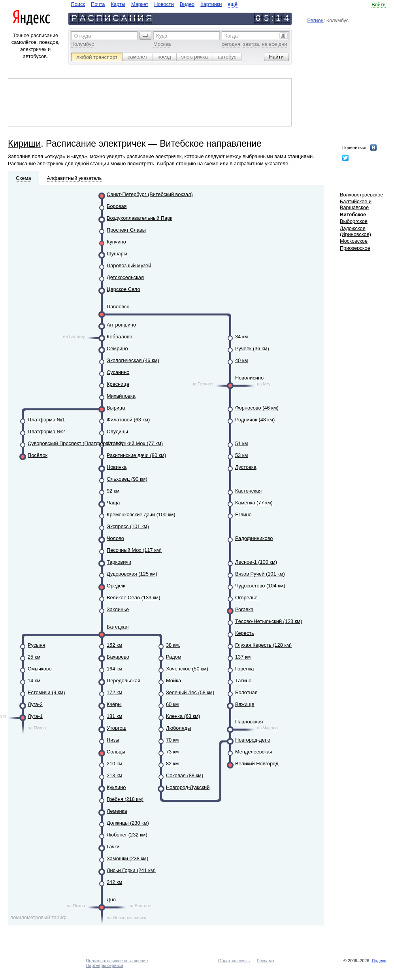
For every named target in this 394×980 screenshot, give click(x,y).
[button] (145, 36)
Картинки (211, 4)
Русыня (36, 645)
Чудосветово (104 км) (260, 586)
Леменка (117, 811)
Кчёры (114, 704)
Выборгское (354, 221)
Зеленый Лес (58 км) (190, 692)
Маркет (140, 4)
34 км (241, 337)
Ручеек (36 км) (252, 348)
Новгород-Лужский (188, 787)
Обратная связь (234, 961)
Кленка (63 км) (183, 716)
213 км (114, 775)
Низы (113, 740)
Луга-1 (35, 716)
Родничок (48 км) (255, 420)
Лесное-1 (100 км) (256, 562)
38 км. (173, 645)
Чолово (115, 538)
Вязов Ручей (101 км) (260, 574)
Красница (118, 384)
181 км (114, 716)
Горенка (245, 669)
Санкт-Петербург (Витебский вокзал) (150, 194)
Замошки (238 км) (127, 858)
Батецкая (118, 627)
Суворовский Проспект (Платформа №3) (75, 443)
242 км (114, 882)
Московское (354, 241)
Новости (164, 4)
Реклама (266, 961)
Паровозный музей (129, 265)
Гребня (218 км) (125, 799)
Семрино (117, 348)
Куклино (116, 787)
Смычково (40, 669)
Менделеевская (254, 752)
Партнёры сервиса (105, 965)
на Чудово (267, 728)
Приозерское (355, 248)
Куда (162, 36)
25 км (34, 657)
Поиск (78, 4)
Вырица (116, 408)
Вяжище (245, 704)
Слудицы (117, 431)
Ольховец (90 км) (127, 479)
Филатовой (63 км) (128, 420)
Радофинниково (254, 538)
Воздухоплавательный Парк (140, 218)
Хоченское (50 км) (187, 669)
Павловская (249, 722)
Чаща (113, 503)
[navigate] (154, 4)
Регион (316, 20)
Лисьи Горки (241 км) (131, 870)
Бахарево (118, 657)
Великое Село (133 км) (133, 598)
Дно (111, 900)
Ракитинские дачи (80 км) (136, 455)
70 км (172, 740)
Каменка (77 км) (254, 503)
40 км (241, 360)
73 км (172, 752)
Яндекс (379, 961)
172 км (114, 692)
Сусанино (118, 372)
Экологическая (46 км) (133, 360)
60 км (172, 704)
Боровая (117, 206)
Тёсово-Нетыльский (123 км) (269, 621)
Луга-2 (35, 704)
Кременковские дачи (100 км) (141, 515)
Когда (231, 36)
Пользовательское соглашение (117, 961)
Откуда (82, 36)
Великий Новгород (257, 764)
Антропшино (121, 325)
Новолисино (249, 378)
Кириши (24, 144)
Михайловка (121, 396)
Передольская (123, 681)
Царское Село (123, 289)
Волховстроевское (362, 195)
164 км (114, 669)
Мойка (173, 681)
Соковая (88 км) (185, 775)
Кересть (245, 633)
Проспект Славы (126, 230)
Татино (243, 681)
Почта (98, 4)
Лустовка (246, 467)
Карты (118, 4)
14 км (34, 681)
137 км (243, 657)
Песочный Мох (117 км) (134, 550)
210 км (114, 764)
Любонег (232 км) (127, 835)
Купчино (116, 242)
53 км (241, 455)
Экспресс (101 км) (128, 526)
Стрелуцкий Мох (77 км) (135, 443)
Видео (187, 4)
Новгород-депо (253, 740)
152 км (114, 645)
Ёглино (243, 515)
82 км (172, 764)
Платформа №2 (46, 431)
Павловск (118, 307)
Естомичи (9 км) (46, 692)
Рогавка (244, 609)
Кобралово (120, 337)
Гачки (113, 847)
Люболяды (178, 728)
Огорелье (246, 598)
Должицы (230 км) (128, 823)
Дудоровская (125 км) (132, 574)
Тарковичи (119, 562)
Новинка (117, 467)
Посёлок (38, 455)
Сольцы (116, 752)
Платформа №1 (46, 420)
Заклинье (118, 609)
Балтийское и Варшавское (356, 204)
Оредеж (116, 586)
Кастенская (248, 491)
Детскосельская (125, 277)
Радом (174, 657)
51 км (241, 443)
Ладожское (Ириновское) (355, 231)
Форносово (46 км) (257, 408)
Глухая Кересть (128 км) (263, 645)
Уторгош (117, 728)
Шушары (117, 254)
